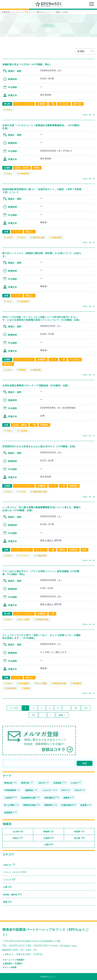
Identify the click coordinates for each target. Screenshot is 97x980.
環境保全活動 (39, 237)
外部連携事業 (12, 790)
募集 (8, 902)
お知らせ (9, 865)
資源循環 (37, 370)
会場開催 (42, 104)
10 (76, 708)
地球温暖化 (24, 683)
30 (33, 715)
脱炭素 (27, 688)
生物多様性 (24, 174)
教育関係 (74, 486)
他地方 (18, 838)
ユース (53, 359)
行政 (84, 550)
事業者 (37, 168)
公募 (8, 887)
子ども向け (64, 104)
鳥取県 (79, 832)
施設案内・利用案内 (13, 963)
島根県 (49, 832)
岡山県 (7, 104)
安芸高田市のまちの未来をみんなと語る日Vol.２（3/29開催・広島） (40, 446)
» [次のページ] (51, 715)
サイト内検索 (11, 967)
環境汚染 (27, 783)
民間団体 (44, 425)
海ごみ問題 (24, 619)
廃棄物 (22, 370)
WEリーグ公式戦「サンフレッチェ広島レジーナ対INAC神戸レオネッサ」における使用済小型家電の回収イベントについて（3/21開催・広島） (42, 319)
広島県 (7, 168)
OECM (9, 237)
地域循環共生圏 (40, 492)
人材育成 (23, 431)
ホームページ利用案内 (15, 960)
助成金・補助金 (22, 168)
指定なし (30, 232)
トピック (17, 232)
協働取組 (31, 790)
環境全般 (10, 783)
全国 (6, 232)
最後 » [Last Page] (62, 715)
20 (86, 708)
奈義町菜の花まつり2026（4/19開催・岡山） (27, 64)
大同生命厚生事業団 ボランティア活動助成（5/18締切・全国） (36, 385)
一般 (52, 104)
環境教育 (77, 683)
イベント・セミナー (24, 104)
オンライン (41, 550)
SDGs (9, 110)
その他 (22, 492)
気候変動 (60, 783)
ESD (66, 790)
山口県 (18, 832)
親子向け (78, 104)
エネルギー (24, 556)
